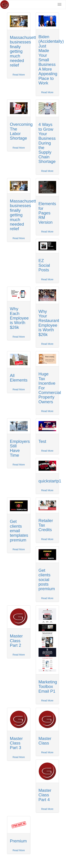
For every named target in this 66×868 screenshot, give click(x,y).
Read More (19, 75)
